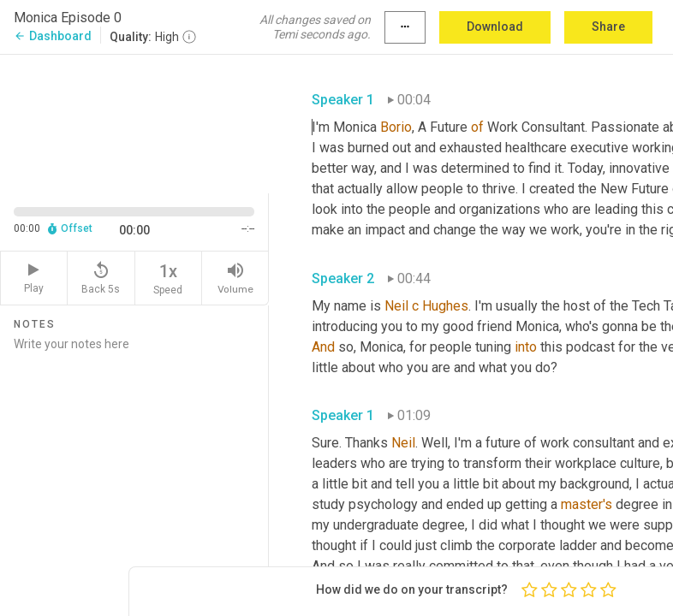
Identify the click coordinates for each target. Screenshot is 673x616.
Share (608, 27)
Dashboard (53, 36)
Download (495, 27)
